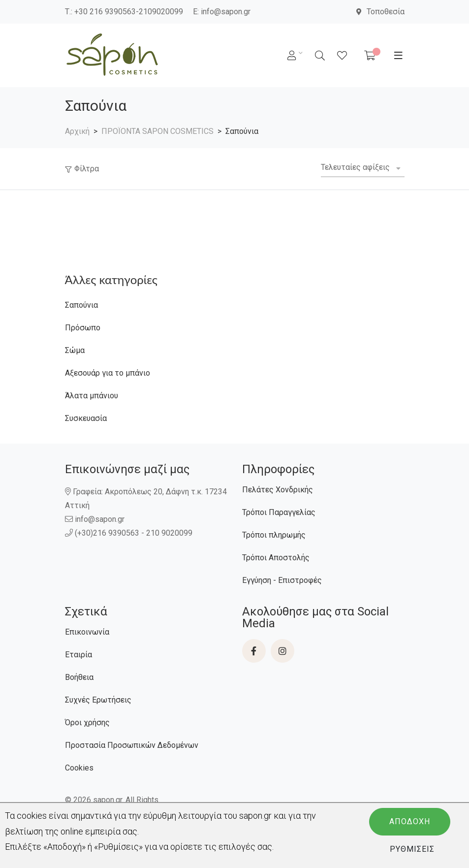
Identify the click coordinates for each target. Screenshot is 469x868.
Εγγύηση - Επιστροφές (282, 580)
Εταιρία (78, 655)
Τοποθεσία (380, 12)
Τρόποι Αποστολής (276, 558)
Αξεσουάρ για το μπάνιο (108, 373)
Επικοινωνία (87, 632)
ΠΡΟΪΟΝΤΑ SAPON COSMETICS (157, 131)
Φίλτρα (87, 169)
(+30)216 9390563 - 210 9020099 (130, 533)
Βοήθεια (79, 677)
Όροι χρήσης (87, 723)
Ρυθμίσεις (412, 849)
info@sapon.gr (226, 12)
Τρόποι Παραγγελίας (279, 512)
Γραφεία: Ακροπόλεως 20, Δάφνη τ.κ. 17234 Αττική (146, 498)
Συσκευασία (86, 418)
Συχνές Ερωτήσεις (98, 700)
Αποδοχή (410, 821)
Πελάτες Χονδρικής (278, 490)
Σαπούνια (81, 305)
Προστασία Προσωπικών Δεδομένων (132, 745)
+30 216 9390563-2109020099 (129, 12)
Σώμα (75, 350)
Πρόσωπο (83, 328)
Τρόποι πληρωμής (274, 535)
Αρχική (77, 131)
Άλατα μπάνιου (92, 396)
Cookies (79, 768)
